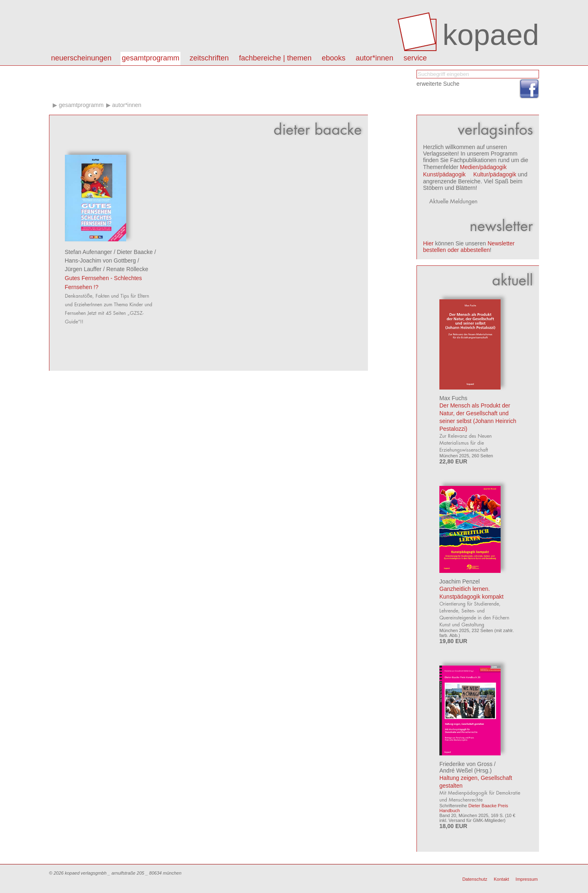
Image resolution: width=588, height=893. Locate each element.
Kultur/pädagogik (495, 174)
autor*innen (374, 58)
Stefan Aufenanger (89, 252)
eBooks (334, 58)
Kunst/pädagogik (444, 174)
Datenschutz (475, 879)
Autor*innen (127, 105)
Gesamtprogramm (150, 58)
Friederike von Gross (466, 764)
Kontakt (501, 879)
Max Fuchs (453, 398)
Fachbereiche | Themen (275, 58)
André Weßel (456, 771)
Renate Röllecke (127, 269)
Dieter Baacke (135, 252)
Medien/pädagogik (483, 167)
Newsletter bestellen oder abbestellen (469, 247)
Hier (428, 243)
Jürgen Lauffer (83, 269)
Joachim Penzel (460, 581)
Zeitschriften (209, 58)
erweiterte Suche (438, 84)
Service (415, 58)
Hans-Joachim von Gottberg (100, 261)
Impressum (527, 879)
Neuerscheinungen (81, 58)
